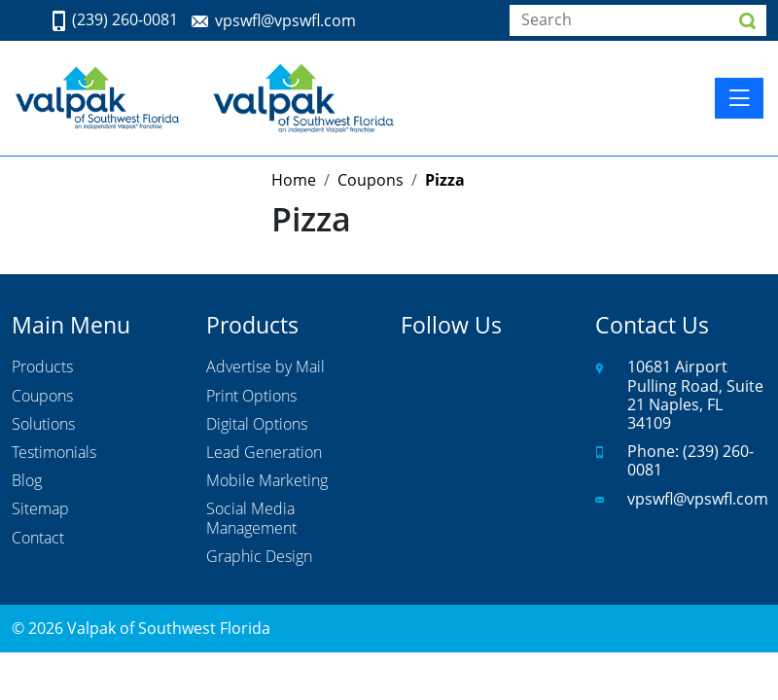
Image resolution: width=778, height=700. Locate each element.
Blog (27, 481)
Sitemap (40, 509)
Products (42, 367)
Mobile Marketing (267, 481)
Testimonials (54, 453)
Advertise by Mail (265, 367)
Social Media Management (251, 519)
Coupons (42, 397)
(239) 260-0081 (125, 20)
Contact (38, 539)
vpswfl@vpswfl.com (285, 20)
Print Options (251, 397)
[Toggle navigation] (739, 98)
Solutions (43, 425)
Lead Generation (264, 453)
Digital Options (257, 425)
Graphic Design (259, 557)
